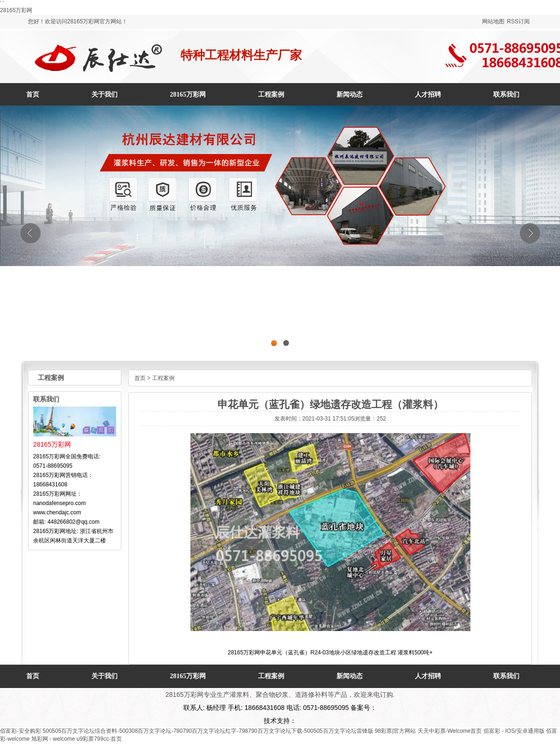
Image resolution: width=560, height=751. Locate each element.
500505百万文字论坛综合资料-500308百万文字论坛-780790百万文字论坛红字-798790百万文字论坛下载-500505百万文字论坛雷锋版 (208, 731)
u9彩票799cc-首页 (99, 739)
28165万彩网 (16, 10)
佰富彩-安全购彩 (21, 731)
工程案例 (163, 378)
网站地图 (493, 21)
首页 (33, 95)
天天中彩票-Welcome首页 (450, 731)
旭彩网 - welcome (53, 739)
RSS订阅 (518, 21)
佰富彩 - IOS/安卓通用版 (514, 731)
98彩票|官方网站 (395, 731)
